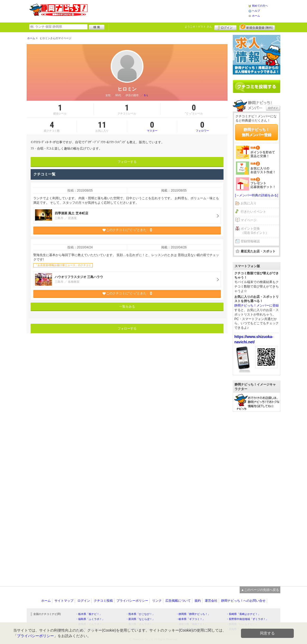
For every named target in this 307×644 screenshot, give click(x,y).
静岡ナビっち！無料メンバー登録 (257, 132)
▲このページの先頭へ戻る (260, 590)
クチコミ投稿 (103, 601)
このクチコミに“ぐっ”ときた (127, 230)
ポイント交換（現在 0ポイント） (255, 231)
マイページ (249, 220)
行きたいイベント (253, 212)
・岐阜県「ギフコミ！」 (190, 619)
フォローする (127, 162)
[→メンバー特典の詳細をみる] (257, 195)
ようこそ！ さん (198, 27)
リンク (157, 601)
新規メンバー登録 (257, 27)
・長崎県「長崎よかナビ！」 (243, 614)
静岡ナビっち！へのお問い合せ (243, 601)
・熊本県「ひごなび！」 (140, 614)
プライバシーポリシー (132, 601)
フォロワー (202, 126)
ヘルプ (256, 11)
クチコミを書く (257, 86)
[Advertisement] (168, 11)
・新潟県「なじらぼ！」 (140, 619)
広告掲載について (178, 601)
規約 (198, 601)
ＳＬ (146, 95)
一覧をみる (127, 307)
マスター (152, 126)
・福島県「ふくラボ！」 (90, 619)
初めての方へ (260, 6)
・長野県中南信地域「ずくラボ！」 (247, 619)
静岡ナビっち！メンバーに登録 (257, 305)
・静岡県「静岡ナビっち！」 (193, 614)
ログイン (225, 27)
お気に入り (249, 203)
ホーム (256, 16)
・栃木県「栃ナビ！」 (89, 614)
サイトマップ (64, 601)
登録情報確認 (250, 241)
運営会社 (211, 601)
